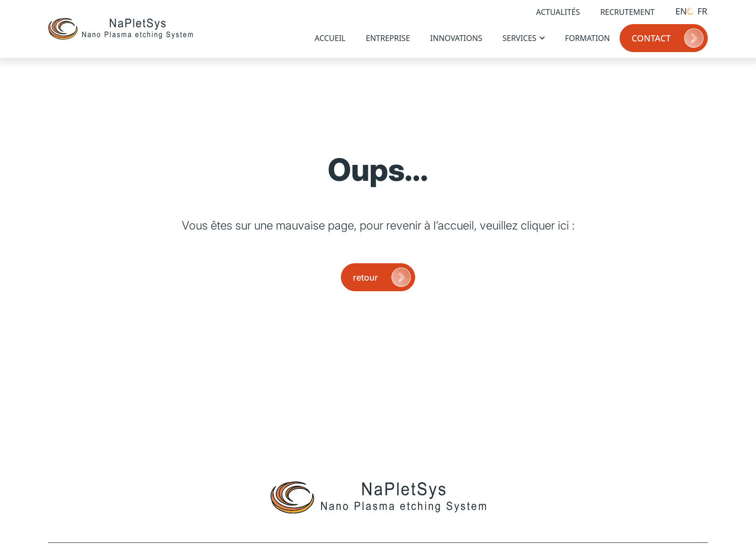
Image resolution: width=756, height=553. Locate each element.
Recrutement (628, 12)
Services (523, 38)
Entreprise (388, 38)
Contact (668, 38)
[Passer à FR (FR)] (697, 11)
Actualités (558, 12)
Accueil (330, 38)
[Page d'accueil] (121, 29)
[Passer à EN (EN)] (676, 11)
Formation (587, 38)
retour (383, 277)
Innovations (456, 38)
